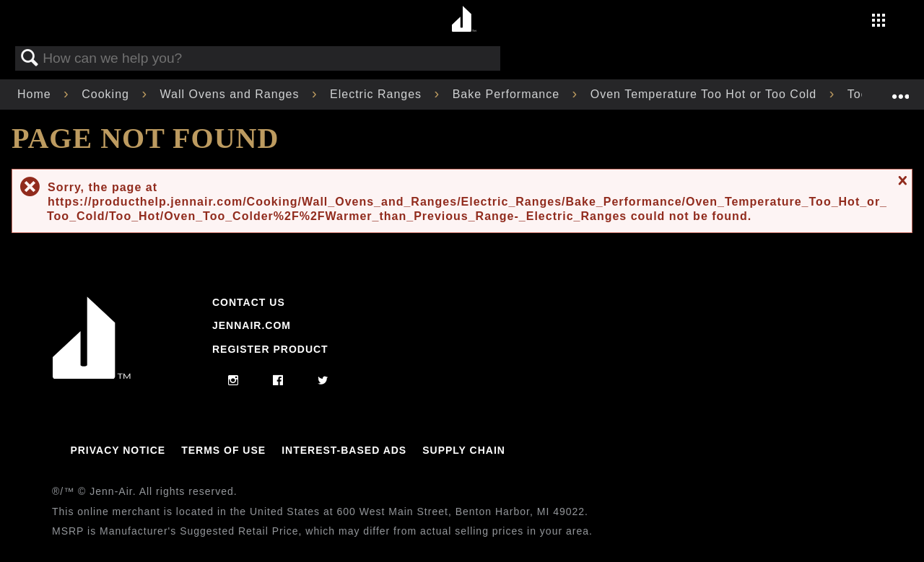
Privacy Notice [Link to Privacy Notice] (118, 450)
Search (30, 58)
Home (36, 94)
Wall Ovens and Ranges (232, 94)
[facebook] (278, 381)
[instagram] (234, 381)
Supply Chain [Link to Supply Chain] (464, 450)
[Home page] (464, 20)
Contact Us (249, 302)
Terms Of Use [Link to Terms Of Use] (223, 450)
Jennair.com (252, 325)
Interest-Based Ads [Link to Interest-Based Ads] (344, 450)
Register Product (270, 349)
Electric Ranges (378, 94)
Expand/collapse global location (900, 90)
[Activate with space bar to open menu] (879, 22)
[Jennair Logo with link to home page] (92, 375)
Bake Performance (508, 94)
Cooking (107, 94)
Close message (901, 180)
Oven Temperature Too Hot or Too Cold (706, 94)
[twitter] (323, 381)
